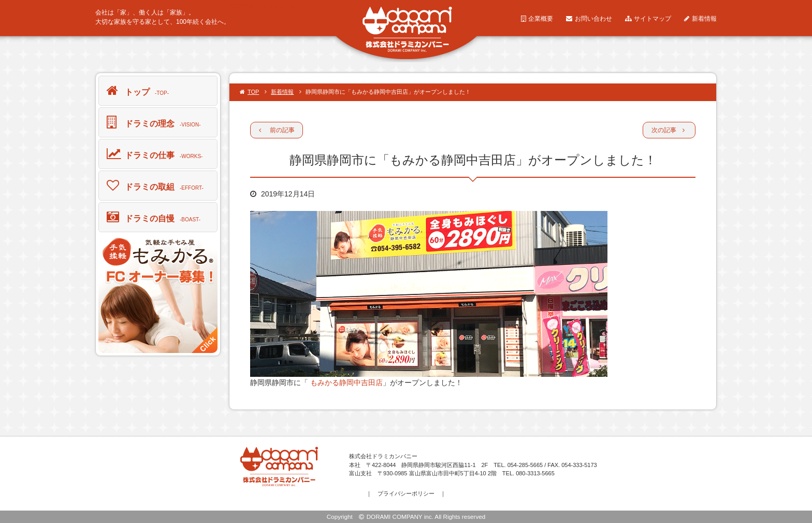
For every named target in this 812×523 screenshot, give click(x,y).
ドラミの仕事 (155, 153)
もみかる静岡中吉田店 (345, 383)
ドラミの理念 (154, 122)
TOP (249, 92)
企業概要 (537, 19)
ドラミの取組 (155, 185)
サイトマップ (648, 19)
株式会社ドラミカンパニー (267, 6)
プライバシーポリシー (406, 493)
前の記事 (277, 130)
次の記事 (668, 130)
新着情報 (700, 19)
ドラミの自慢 (154, 217)
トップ (138, 90)
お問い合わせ (589, 19)
